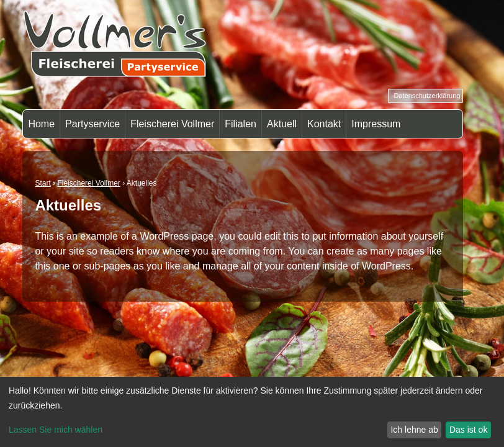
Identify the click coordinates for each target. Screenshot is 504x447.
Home (41, 124)
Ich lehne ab (414, 430)
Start (43, 183)
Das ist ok (468, 430)
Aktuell (282, 124)
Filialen (241, 124)
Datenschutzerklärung (427, 96)
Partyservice (92, 124)
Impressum (376, 124)
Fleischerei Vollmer (172, 124)
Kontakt (324, 124)
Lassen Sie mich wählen (56, 430)
